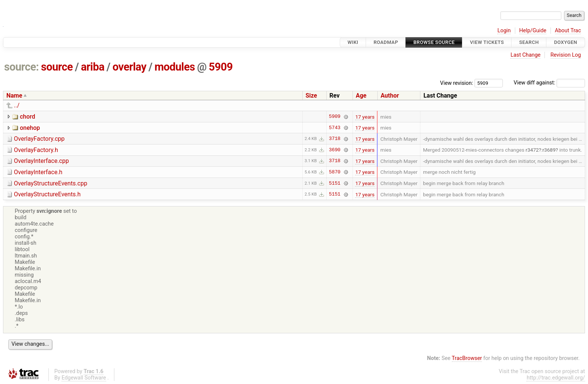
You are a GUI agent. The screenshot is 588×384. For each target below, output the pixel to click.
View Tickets (487, 42)
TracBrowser (467, 358)
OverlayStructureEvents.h (47, 194)
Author (390, 96)
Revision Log (566, 55)
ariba (93, 67)
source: (22, 67)
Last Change (525, 55)
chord (28, 117)
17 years (365, 117)
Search (529, 42)
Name (14, 96)
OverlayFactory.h (36, 150)
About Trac (568, 31)
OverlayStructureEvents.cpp (51, 183)
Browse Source (434, 42)
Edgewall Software (84, 378)
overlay (129, 67)
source (57, 67)
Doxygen (565, 42)
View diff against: (549, 83)
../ (17, 105)
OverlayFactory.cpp (39, 139)
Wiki (353, 42)
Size (311, 96)
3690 (335, 150)
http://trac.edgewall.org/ (556, 378)
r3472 (532, 150)
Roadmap (386, 42)
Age (361, 96)
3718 (335, 139)
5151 (335, 183)
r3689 (549, 150)
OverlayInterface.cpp (41, 161)
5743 (335, 128)
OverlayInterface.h (38, 172)
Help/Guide (533, 31)
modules (175, 67)
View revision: (457, 83)
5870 (335, 172)
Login (504, 31)
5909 (221, 67)
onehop (30, 128)
